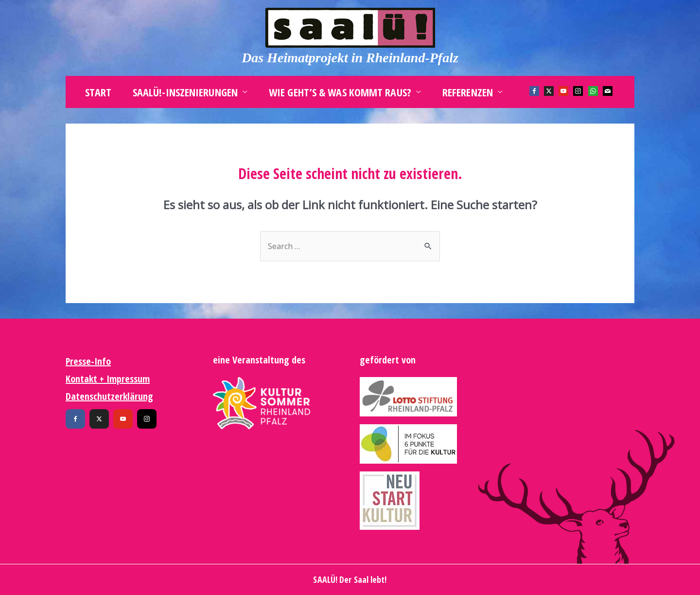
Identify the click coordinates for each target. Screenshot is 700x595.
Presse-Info (88, 361)
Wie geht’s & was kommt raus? (340, 92)
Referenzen (468, 92)
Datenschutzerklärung (109, 396)
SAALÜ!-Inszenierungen (185, 92)
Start (98, 92)
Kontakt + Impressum (108, 379)
